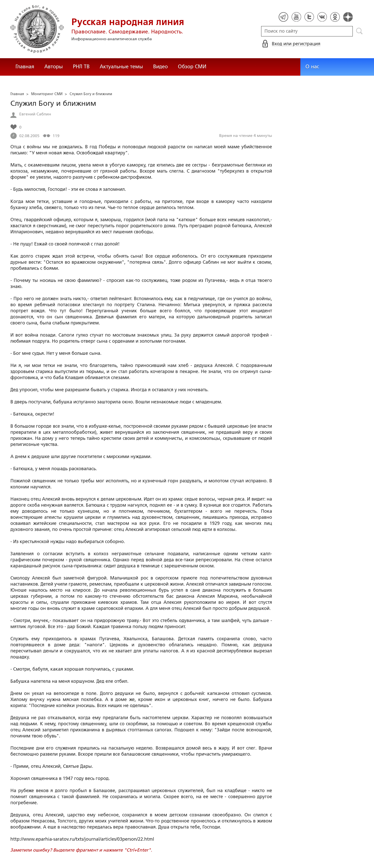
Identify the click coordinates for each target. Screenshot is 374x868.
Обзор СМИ (192, 67)
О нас (312, 67)
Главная (25, 67)
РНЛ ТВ (81, 67)
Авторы (54, 67)
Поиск (359, 31)
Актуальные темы (121, 67)
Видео (160, 67)
